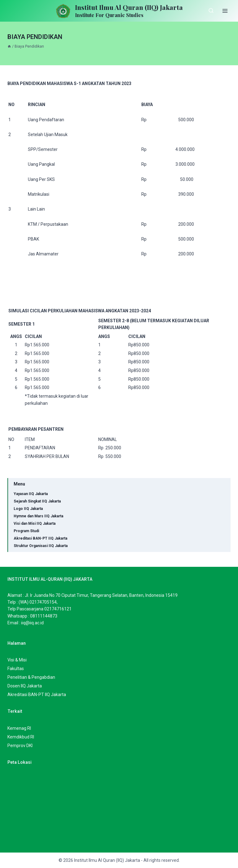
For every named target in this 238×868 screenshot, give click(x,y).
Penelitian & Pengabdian (31, 677)
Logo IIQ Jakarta (28, 509)
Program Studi (26, 531)
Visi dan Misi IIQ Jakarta (35, 524)
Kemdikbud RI (21, 737)
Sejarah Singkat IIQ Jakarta (37, 501)
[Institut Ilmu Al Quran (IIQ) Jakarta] (119, 11)
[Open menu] (225, 11)
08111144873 (44, 616)
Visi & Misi (17, 660)
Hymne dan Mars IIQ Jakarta (38, 516)
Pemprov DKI (20, 746)
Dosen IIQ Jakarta (25, 686)
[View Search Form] (211, 11)
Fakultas (16, 669)
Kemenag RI (19, 728)
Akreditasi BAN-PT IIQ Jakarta (40, 538)
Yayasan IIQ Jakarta (31, 494)
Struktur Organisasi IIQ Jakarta (41, 546)
